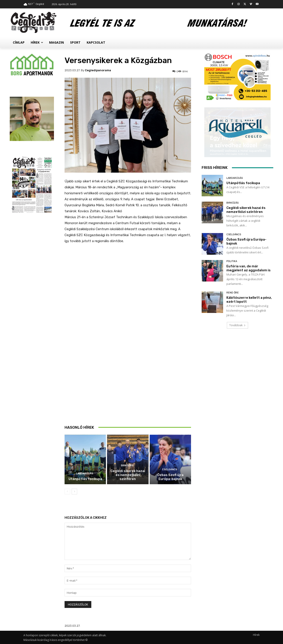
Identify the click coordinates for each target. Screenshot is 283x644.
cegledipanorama (98, 70)
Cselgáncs (170, 470)
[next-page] (74, 492)
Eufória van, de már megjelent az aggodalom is (249, 268)
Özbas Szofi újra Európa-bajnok (170, 477)
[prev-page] (67, 492)
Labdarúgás (85, 473)
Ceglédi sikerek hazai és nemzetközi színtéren (128, 475)
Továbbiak (237, 325)
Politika (232, 261)
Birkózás (127, 466)
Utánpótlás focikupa (85, 479)
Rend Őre (233, 293)
